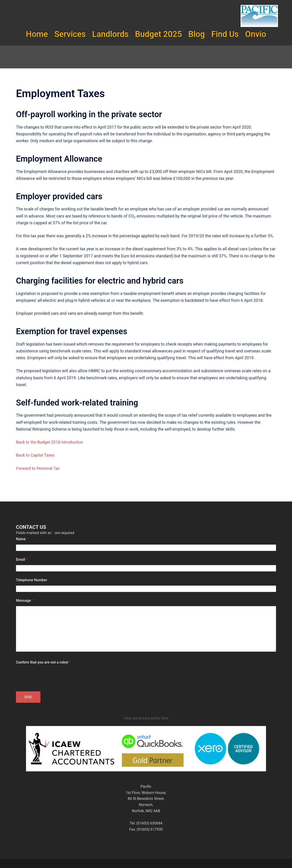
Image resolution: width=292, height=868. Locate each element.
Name (22, 539)
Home (37, 34)
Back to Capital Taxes (36, 455)
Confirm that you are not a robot (43, 662)
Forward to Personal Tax (38, 468)
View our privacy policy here (146, 718)
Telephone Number (32, 580)
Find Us (225, 34)
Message (25, 601)
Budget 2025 (159, 34)
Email (22, 559)
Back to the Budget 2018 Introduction (50, 442)
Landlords (110, 34)
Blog (197, 34)
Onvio (255, 34)
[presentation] (51, 677)
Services (70, 34)
